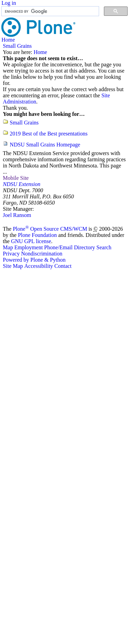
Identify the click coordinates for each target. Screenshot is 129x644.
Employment (29, 247)
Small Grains (17, 46)
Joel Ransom (17, 215)
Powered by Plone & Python (34, 260)
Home (8, 40)
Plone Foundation (37, 235)
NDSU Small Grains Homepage (45, 145)
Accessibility (39, 266)
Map (8, 247)
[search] (50, 11)
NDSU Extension (21, 184)
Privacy (11, 254)
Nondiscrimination (42, 254)
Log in (9, 3)
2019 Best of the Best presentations (49, 134)
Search (104, 247)
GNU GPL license (31, 241)
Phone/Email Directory (69, 247)
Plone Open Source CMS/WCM (50, 229)
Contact (63, 266)
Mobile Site (16, 178)
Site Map (13, 266)
